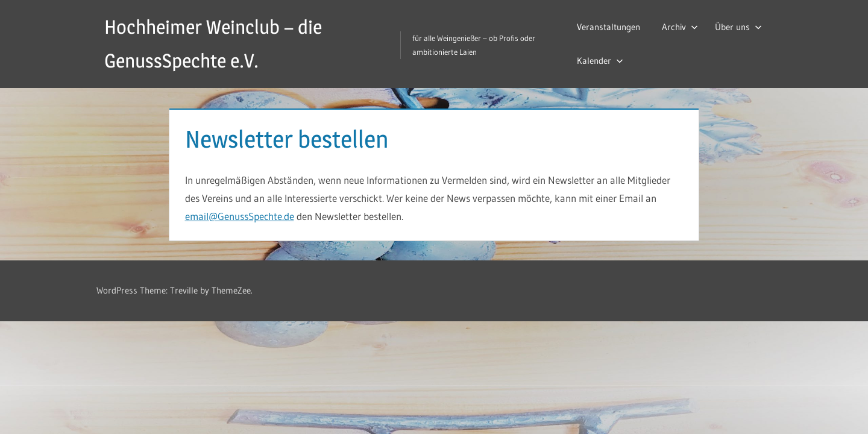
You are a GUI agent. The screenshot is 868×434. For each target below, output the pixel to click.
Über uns (738, 27)
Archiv (680, 27)
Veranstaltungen (609, 27)
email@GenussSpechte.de (240, 216)
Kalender (600, 61)
